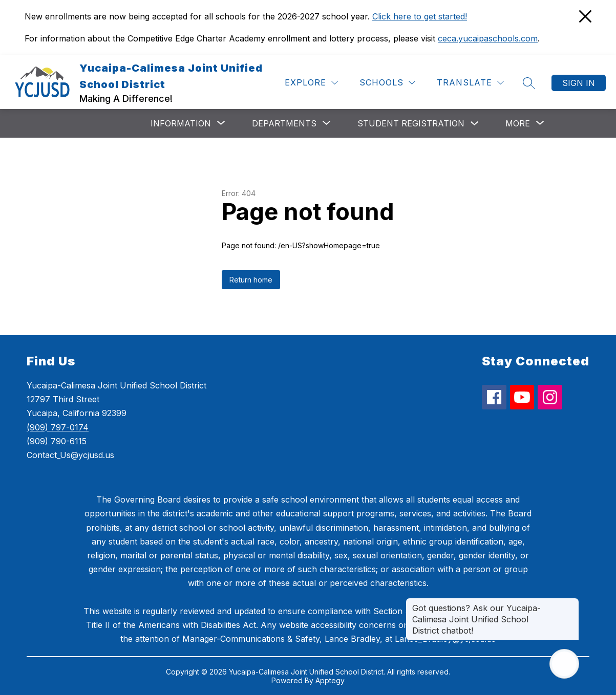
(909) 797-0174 (58, 427)
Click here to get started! (420, 16)
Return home (251, 280)
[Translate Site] (470, 83)
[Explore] (311, 83)
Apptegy (330, 680)
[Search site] (529, 83)
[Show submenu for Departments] (284, 123)
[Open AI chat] (564, 664)
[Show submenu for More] (518, 123)
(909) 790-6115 (57, 441)
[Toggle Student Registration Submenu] (475, 124)
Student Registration (411, 123)
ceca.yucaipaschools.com (488, 38)
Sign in (579, 83)
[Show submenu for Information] (181, 123)
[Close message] (571, 603)
